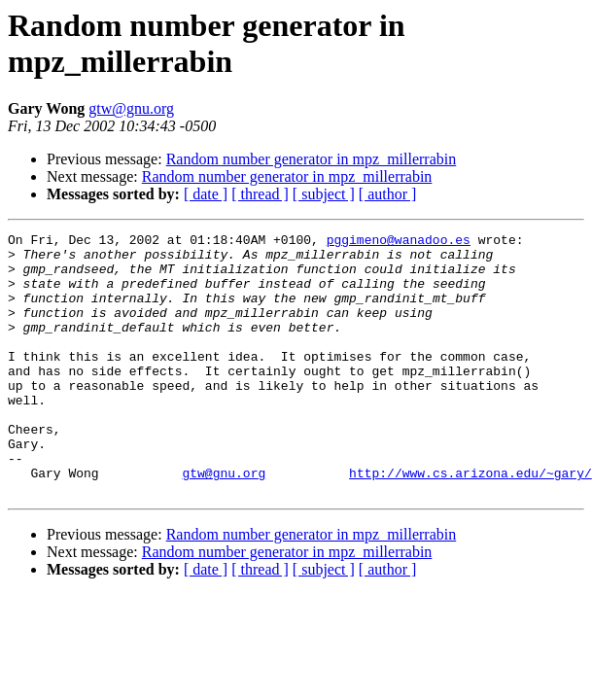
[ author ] (388, 194)
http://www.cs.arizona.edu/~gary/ (470, 522)
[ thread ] (260, 194)
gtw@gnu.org (131, 108)
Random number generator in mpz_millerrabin (312, 159)
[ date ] (206, 194)
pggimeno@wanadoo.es (399, 242)
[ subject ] (324, 194)
